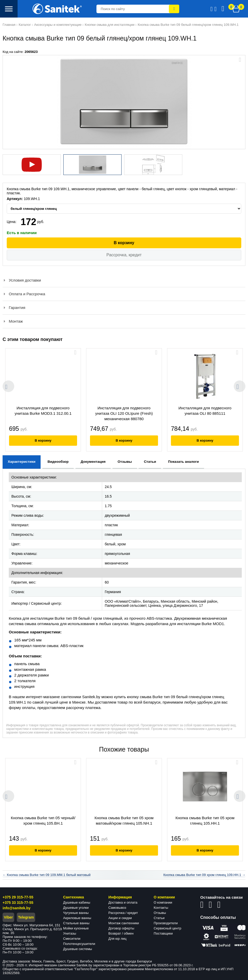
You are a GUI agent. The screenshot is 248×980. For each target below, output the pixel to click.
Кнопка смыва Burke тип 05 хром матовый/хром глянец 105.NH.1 (124, 820)
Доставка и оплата (123, 902)
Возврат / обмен (121, 933)
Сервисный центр (167, 928)
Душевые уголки (76, 908)
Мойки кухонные (76, 928)
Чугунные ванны (76, 913)
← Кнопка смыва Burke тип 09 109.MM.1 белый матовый (47, 875)
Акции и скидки (120, 918)
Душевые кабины (77, 902)
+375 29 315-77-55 (18, 897)
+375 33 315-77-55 (18, 903)
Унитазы (70, 933)
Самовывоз (117, 908)
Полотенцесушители (79, 944)
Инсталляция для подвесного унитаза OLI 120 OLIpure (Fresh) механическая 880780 (124, 413)
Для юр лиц (117, 939)
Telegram (26, 917)
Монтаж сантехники (124, 923)
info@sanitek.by (17, 908)
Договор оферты (121, 928)
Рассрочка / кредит (123, 913)
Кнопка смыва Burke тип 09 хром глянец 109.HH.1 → (204, 875)
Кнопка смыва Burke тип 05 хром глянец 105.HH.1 (205, 820)
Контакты (161, 908)
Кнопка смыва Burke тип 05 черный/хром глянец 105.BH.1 (43, 820)
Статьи (159, 918)
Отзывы (160, 913)
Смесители (72, 939)
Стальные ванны (76, 923)
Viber (8, 917)
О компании (163, 902)
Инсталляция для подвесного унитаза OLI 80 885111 (205, 411)
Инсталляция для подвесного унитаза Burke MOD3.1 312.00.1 (43, 411)
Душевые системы (78, 949)
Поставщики (163, 933)
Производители (166, 923)
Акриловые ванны (77, 918)
